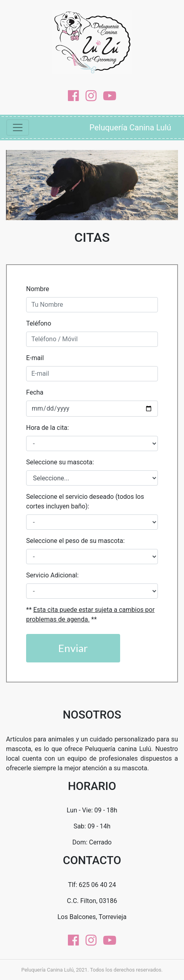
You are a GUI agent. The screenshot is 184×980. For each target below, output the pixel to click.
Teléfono (39, 323)
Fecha (35, 392)
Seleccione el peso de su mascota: (75, 541)
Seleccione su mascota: (60, 462)
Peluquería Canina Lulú (131, 128)
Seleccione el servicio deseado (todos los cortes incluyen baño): (85, 501)
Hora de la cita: (47, 428)
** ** (90, 615)
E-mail (35, 358)
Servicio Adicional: (52, 575)
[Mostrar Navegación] (18, 128)
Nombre (38, 289)
